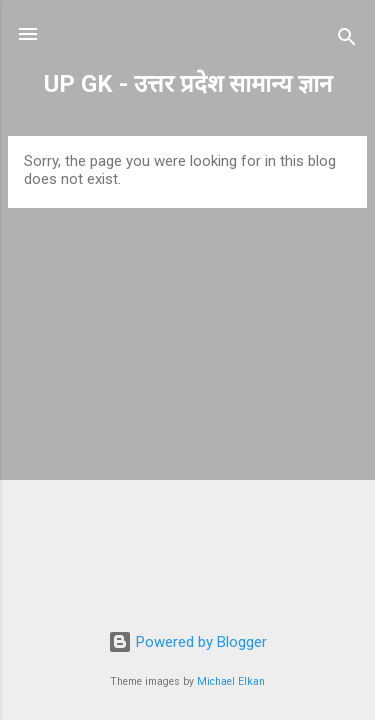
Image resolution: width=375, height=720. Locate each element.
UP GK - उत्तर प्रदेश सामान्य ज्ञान (188, 84)
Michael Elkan (231, 681)
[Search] (347, 40)
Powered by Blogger (187, 642)
